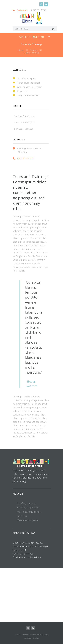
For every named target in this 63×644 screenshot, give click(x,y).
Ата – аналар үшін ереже (30, 87)
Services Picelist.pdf (24, 129)
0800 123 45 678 (25, 158)
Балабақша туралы (27, 78)
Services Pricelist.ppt (24, 122)
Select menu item (32, 37)
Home (21, 50)
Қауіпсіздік (22, 91)
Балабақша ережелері (29, 83)
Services (34, 50)
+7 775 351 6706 (38, 10)
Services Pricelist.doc (24, 116)
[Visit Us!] (32, 595)
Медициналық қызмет (28, 95)
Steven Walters (32, 384)
